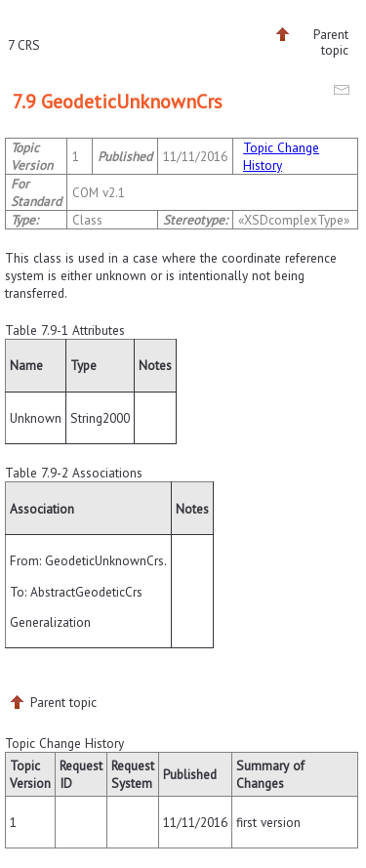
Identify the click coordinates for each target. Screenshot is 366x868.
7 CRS (24, 45)
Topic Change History (281, 156)
